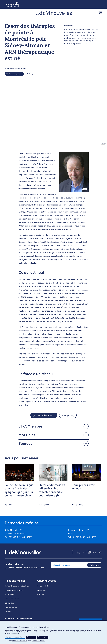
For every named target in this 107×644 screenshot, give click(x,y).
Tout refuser (31, 637)
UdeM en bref (9, 605)
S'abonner (95, 567)
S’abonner (41, 597)
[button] (99, 14)
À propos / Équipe (43, 588)
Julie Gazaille (11, 532)
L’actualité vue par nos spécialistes (17, 588)
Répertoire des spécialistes (14, 592)
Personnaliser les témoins (15, 637)
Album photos (10, 597)
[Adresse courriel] (69, 567)
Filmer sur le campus (12, 601)
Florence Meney (77, 532)
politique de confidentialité (19, 641)
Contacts (8, 614)
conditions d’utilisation (39, 641)
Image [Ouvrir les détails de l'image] (103, 146)
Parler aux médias (11, 610)
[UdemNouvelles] (53, 14)
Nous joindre (42, 592)
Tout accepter (43, 637)
